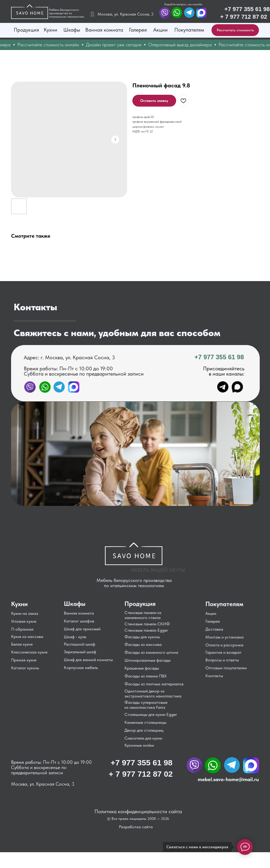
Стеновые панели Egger (146, 630)
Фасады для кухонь (142, 637)
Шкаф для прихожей (82, 629)
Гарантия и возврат (223, 652)
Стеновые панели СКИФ (147, 624)
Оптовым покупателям (226, 668)
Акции (160, 30)
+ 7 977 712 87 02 (244, 17)
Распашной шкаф (79, 644)
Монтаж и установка (225, 637)
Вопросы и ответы (222, 660)
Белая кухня (22, 644)
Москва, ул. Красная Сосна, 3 (126, 14)
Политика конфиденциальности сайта (138, 811)
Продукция (26, 30)
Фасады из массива (143, 644)
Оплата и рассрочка (224, 645)
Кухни (50, 30)
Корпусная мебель (81, 668)
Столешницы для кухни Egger (151, 714)
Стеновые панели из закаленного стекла (143, 615)
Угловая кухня (24, 621)
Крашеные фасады (142, 668)
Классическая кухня (29, 652)
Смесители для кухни (143, 738)
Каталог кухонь (25, 668)
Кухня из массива (27, 637)
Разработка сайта (136, 827)
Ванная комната (104, 30)
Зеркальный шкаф (80, 652)
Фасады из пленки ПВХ (146, 676)
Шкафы (72, 30)
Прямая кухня (24, 660)
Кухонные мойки (139, 745)
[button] (235, 30)
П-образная (22, 629)
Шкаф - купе (75, 637)
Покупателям (189, 30)
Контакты (214, 676)
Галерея (138, 30)
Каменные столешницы (145, 722)
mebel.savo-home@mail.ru (228, 779)
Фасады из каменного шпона (151, 652)
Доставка (214, 629)
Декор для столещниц (144, 730)
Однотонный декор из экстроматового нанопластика (153, 694)
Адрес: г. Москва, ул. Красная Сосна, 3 (69, 357)
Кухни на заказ (25, 613)
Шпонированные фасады (148, 660)
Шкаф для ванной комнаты (88, 660)
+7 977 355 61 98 (247, 9)
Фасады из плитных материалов (154, 684)
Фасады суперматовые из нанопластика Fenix (146, 705)
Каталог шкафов (79, 621)
